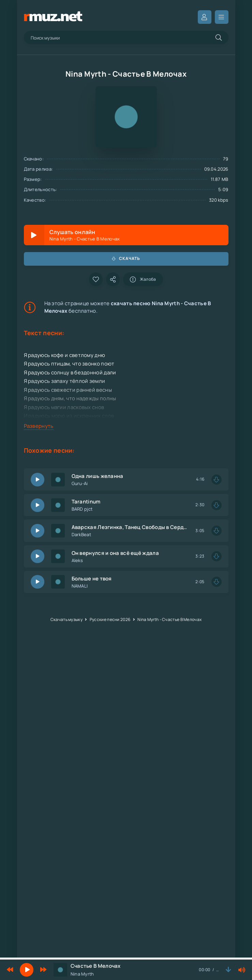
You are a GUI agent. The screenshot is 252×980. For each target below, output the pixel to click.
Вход (205, 17)
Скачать (126, 258)
